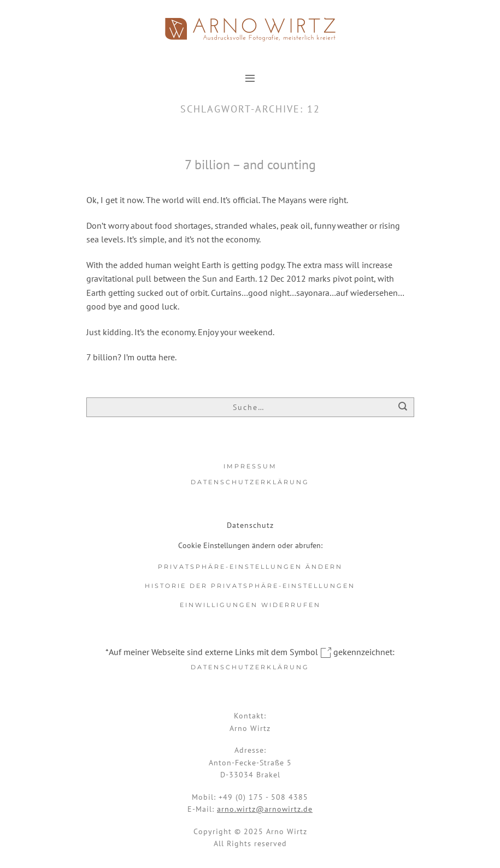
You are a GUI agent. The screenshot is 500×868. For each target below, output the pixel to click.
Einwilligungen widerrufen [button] (250, 605)
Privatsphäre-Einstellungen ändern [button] (250, 567)
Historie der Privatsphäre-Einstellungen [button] (250, 586)
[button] (250, 78)
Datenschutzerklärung (250, 482)
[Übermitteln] (403, 408)
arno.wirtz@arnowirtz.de (265, 809)
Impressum (250, 466)
